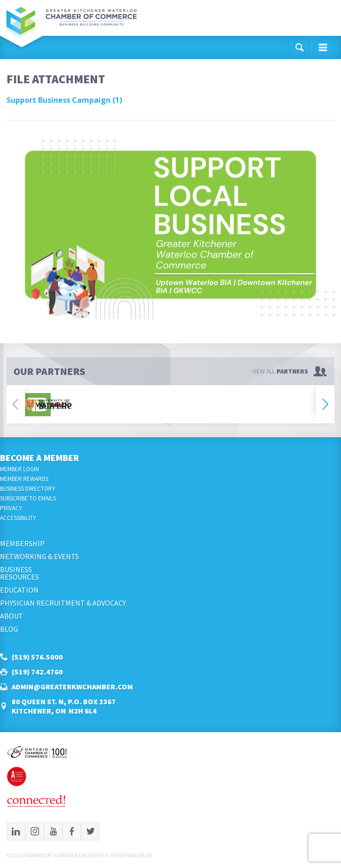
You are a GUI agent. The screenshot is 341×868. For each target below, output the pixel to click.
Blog (9, 629)
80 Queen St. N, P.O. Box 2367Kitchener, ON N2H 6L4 (64, 706)
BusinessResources (20, 573)
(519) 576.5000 (37, 657)
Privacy (11, 508)
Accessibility (18, 518)
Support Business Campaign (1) (64, 100)
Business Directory (28, 489)
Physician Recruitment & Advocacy (63, 603)
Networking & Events (39, 556)
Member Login (20, 469)
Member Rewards (24, 479)
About (12, 616)
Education (19, 590)
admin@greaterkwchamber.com (72, 687)
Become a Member (39, 457)
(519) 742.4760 (37, 672)
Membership (22, 543)
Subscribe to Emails (28, 498)
